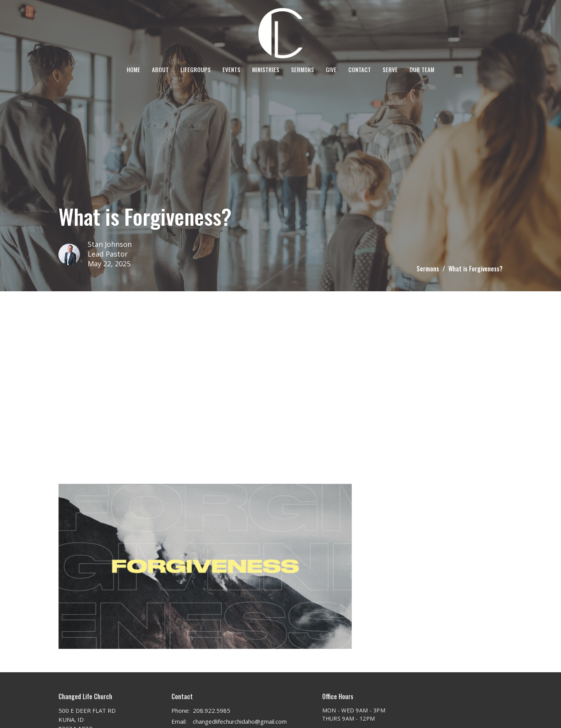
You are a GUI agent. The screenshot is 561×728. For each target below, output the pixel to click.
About (160, 69)
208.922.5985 (212, 710)
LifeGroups (196, 69)
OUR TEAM (422, 69)
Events (231, 69)
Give (331, 69)
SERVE (390, 69)
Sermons (303, 69)
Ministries (266, 69)
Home (133, 69)
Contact (360, 69)
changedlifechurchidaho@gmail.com (240, 721)
